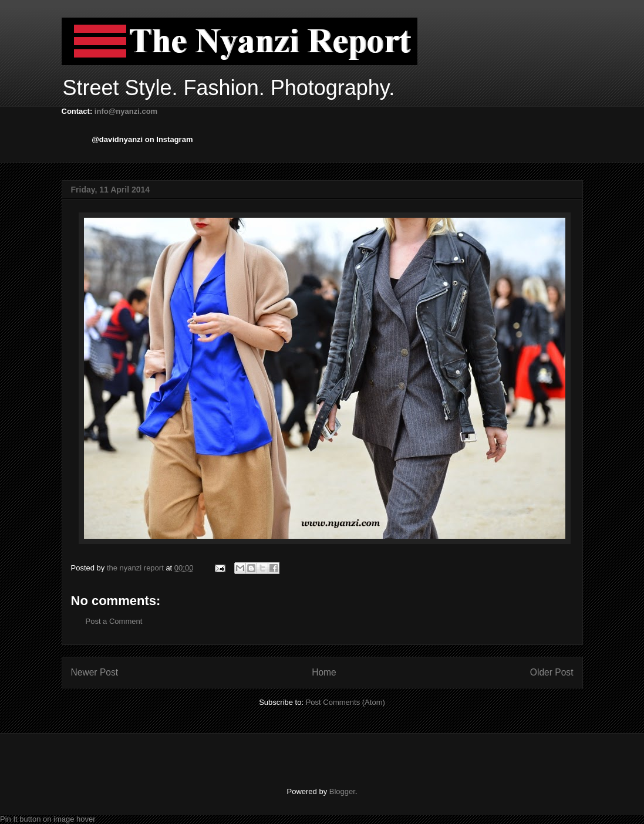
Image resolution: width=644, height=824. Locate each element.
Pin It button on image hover (48, 819)
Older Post (552, 672)
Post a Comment (114, 621)
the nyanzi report (136, 568)
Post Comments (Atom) (345, 702)
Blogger (342, 791)
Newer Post (95, 672)
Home (324, 672)
